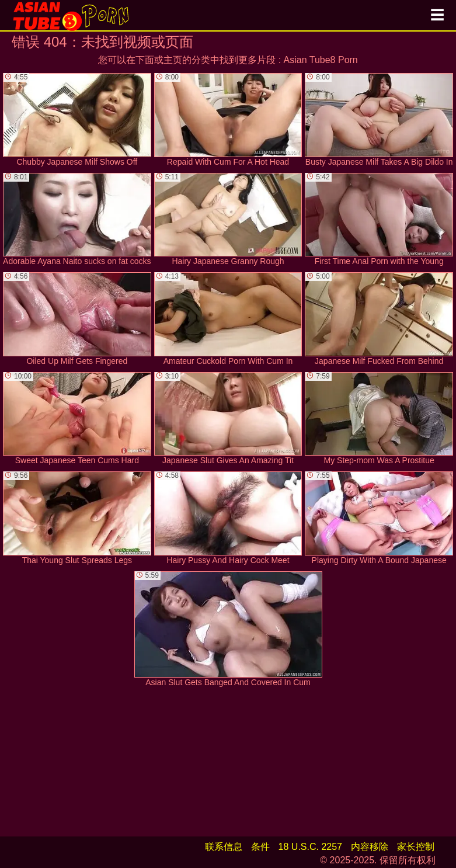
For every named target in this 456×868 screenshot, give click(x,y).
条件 (260, 847)
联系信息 (224, 847)
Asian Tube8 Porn (321, 60)
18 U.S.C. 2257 (310, 847)
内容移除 (370, 847)
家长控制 (416, 847)
